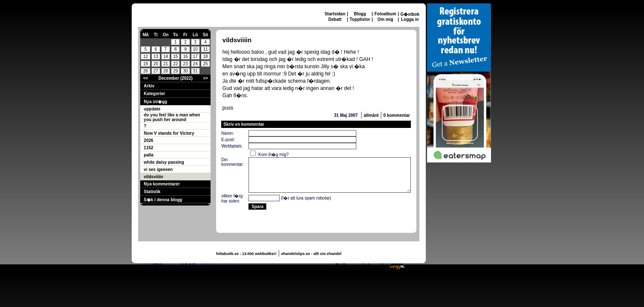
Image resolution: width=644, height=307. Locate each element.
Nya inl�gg (155, 102)
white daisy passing (164, 162)
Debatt (335, 19)
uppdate (152, 109)
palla (149, 155)
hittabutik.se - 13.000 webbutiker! (246, 254)
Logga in (410, 19)
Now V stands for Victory (169, 133)
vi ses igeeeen (158, 169)
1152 (148, 148)
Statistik (152, 192)
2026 (148, 140)
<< (146, 78)
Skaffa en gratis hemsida (360, 265)
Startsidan (335, 14)
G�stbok (410, 14)
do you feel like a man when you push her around (172, 117)
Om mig (385, 19)
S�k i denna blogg (163, 200)
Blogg (360, 14)
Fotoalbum (385, 14)
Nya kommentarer (162, 184)
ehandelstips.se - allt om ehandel (311, 254)
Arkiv (149, 86)
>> (205, 78)
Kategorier (154, 94)
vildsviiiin (153, 177)
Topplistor (360, 19)
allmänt (371, 115)
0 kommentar (397, 115)
